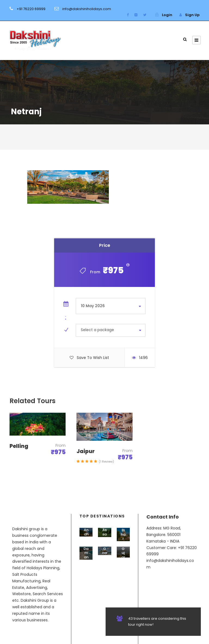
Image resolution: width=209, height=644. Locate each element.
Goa (104, 551)
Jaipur (86, 451)
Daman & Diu (86, 559)
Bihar (123, 534)
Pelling (19, 446)
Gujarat (123, 555)
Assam (104, 534)
